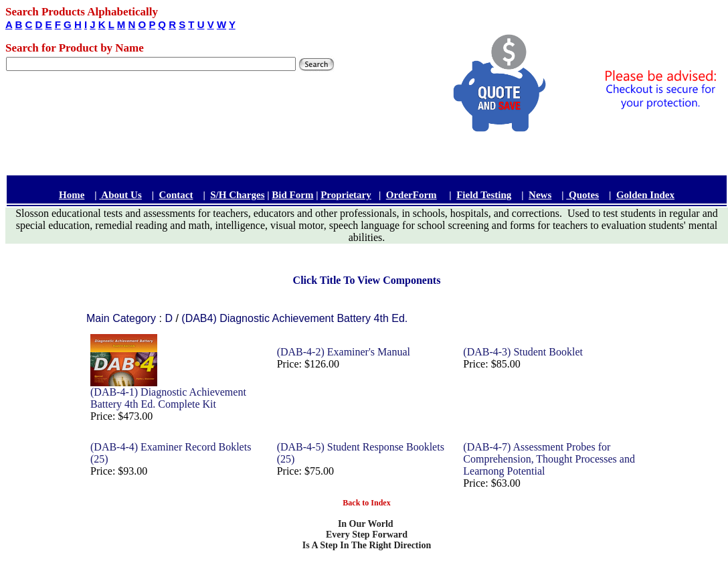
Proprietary (346, 195)
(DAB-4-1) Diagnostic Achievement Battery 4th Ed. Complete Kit (168, 398)
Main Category (123, 318)
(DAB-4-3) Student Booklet (523, 352)
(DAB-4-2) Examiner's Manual (344, 352)
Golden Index (645, 195)
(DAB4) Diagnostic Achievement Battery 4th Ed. (294, 318)
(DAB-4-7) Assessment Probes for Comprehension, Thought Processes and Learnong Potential (549, 459)
